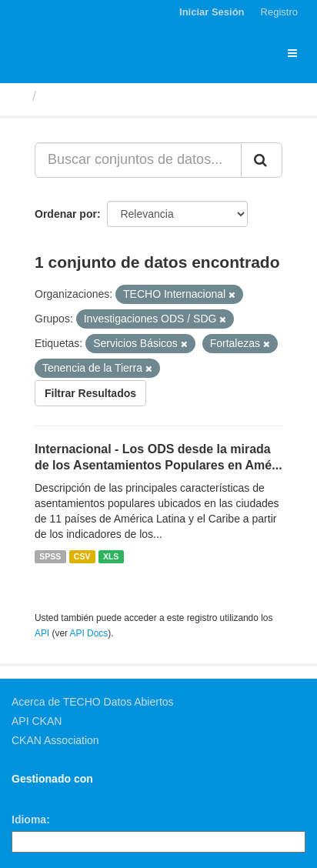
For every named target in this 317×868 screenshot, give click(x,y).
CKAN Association (55, 740)
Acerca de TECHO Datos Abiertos (93, 702)
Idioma (29, 820)
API (42, 633)
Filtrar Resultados (90, 393)
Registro (279, 12)
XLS (111, 556)
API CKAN (37, 721)
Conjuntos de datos (108, 96)
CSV (82, 556)
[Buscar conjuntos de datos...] (138, 160)
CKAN (38, 796)
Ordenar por (66, 214)
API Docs (89, 633)
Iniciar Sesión (212, 12)
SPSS (50, 556)
